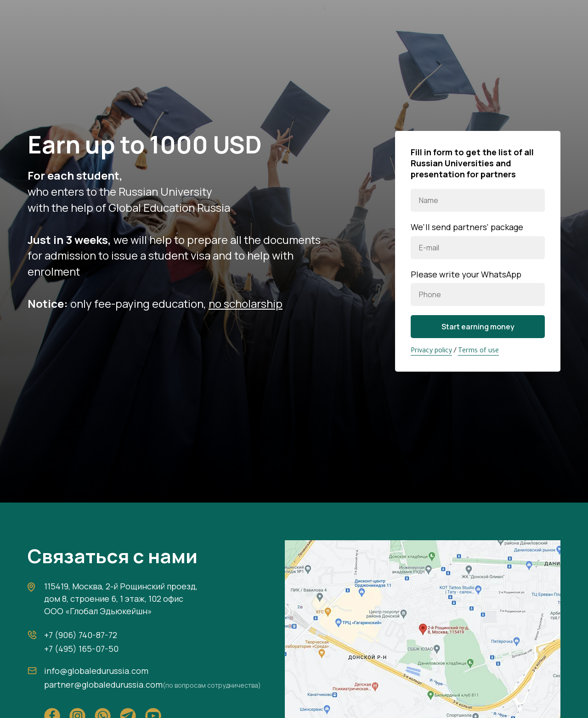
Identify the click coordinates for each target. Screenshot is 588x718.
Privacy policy (431, 351)
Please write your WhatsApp (466, 274)
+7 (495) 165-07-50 (81, 649)
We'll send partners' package (467, 227)
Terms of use (478, 351)
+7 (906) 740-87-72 (81, 635)
